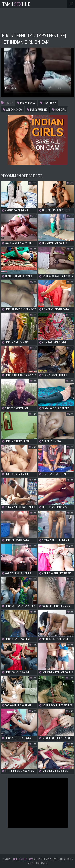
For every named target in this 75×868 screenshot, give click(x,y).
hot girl (59, 110)
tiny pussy (48, 103)
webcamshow (12, 110)
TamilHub (16, 4)
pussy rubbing (37, 110)
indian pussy (26, 103)
